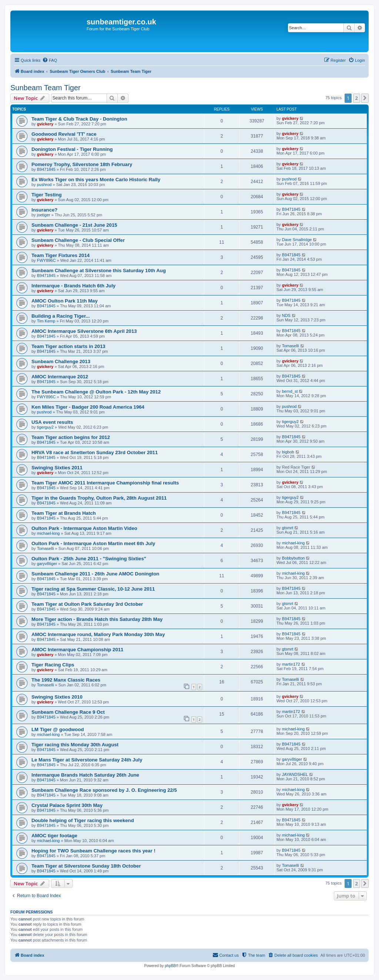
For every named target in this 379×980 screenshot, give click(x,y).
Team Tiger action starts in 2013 (68, 346)
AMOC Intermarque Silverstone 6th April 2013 (84, 331)
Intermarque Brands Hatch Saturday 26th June (85, 775)
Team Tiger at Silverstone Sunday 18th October (86, 866)
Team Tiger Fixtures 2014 (61, 255)
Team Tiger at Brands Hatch (64, 513)
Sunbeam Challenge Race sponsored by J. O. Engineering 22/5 (104, 790)
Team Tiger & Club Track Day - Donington (79, 119)
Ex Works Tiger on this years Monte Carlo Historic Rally (96, 180)
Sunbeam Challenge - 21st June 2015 (74, 225)
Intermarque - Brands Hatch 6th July (73, 286)
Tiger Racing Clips (53, 665)
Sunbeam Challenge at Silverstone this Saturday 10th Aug (99, 271)
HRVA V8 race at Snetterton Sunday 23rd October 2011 (95, 452)
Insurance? (44, 210)
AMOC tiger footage (54, 836)
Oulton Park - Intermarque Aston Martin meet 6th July (93, 543)
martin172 (291, 664)
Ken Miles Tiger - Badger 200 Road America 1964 (88, 407)
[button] (365, 98)
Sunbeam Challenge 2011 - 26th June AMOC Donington (95, 574)
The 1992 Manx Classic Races (66, 680)
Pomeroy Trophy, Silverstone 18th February (82, 164)
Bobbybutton (294, 558)
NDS (286, 315)
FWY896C (46, 260)
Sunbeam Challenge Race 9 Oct (68, 712)
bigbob (288, 452)
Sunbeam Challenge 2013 (61, 361)
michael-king (48, 533)
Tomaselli (291, 346)
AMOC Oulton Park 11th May (65, 301)
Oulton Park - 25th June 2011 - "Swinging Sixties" (89, 559)
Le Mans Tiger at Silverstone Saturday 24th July (87, 760)
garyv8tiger (47, 564)
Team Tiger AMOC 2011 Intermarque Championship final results (105, 483)
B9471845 (46, 169)
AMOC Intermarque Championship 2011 (77, 650)
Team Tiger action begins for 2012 (71, 437)
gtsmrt (288, 528)
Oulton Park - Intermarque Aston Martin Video (84, 528)
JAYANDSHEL (295, 774)
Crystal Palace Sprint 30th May (67, 805)
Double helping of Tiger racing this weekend (83, 820)
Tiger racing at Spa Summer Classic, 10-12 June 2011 (93, 589)
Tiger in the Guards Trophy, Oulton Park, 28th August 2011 (99, 498)
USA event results (52, 422)
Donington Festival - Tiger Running (72, 149)
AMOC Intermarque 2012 (60, 377)
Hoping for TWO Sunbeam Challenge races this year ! (93, 851)
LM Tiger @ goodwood (58, 729)
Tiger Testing (47, 195)
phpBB (170, 966)
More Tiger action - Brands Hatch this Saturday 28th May (97, 619)
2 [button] (357, 98)
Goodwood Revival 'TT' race (64, 134)
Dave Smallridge (297, 240)
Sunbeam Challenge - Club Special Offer (78, 240)
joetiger (44, 215)
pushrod (44, 185)
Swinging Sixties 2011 (57, 468)
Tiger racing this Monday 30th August (75, 745)
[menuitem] (50, 60)
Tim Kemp (46, 321)
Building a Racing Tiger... (61, 316)
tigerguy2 (45, 427)
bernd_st (290, 391)
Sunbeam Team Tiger (46, 88)
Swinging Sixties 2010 (57, 697)
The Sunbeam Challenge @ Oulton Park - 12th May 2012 (96, 392)
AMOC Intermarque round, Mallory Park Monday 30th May (98, 634)
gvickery (45, 124)
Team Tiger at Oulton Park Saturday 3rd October (87, 604)
